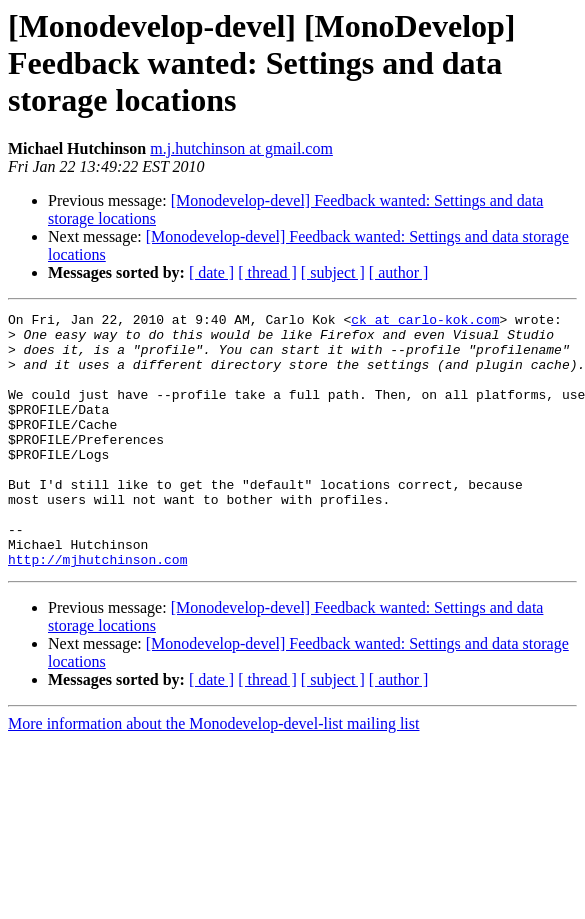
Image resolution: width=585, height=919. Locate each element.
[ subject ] (333, 272)
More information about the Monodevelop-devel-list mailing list (213, 774)
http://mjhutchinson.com (97, 610)
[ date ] (211, 272)
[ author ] (399, 272)
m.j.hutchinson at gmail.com (241, 148)
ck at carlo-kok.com (425, 322)
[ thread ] (267, 272)
